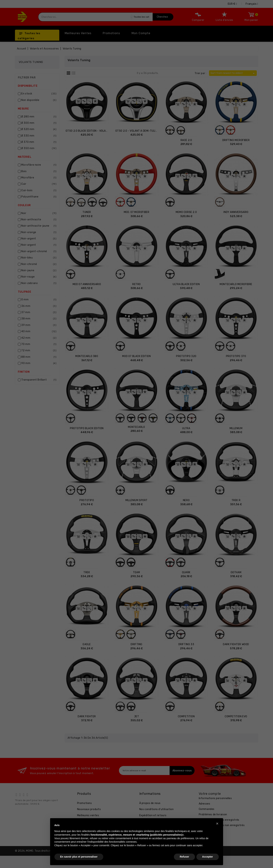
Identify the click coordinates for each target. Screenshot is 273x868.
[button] (217, 824)
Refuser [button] (184, 857)
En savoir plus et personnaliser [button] (79, 857)
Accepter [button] (208, 857)
